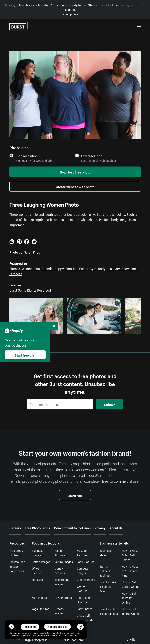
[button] (11, 627)
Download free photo (75, 172)
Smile (134, 268)
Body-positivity (109, 268)
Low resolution (92, 156)
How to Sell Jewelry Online (129, 598)
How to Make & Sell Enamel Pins (131, 571)
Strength (16, 273)
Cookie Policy (73, 635)
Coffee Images (41, 562)
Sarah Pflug (32, 252)
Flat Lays (37, 579)
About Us (116, 528)
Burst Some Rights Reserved (30, 290)
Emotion (71, 268)
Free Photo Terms (37, 528)
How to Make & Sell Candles (109, 611)
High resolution (26, 156)
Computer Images (83, 570)
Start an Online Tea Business (106, 571)
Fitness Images (59, 611)
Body (125, 268)
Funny (83, 268)
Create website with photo (75, 186)
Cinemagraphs (86, 579)
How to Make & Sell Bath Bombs (130, 555)
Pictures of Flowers (84, 600)
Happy (59, 268)
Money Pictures (60, 570)
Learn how (75, 495)
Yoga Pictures (40, 609)
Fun (37, 268)
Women (27, 268)
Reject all (30, 627)
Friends (47, 268)
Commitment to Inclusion (72, 528)
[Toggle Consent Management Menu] (11, 627)
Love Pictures (63, 597)
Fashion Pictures (60, 553)
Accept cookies (58, 627)
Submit (109, 404)
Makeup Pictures (82, 553)
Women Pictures (82, 588)
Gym (93, 268)
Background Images (62, 582)
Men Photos (39, 597)
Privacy (100, 528)
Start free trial (25, 355)
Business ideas (105, 553)
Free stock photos (16, 553)
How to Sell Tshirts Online (131, 611)
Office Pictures (37, 570)
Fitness (15, 268)
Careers (15, 528)
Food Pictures (86, 562)
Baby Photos (85, 609)
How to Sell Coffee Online (131, 584)
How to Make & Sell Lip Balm (108, 587)
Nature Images (64, 562)
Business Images (37, 553)
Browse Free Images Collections (17, 566)
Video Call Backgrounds (85, 617)
